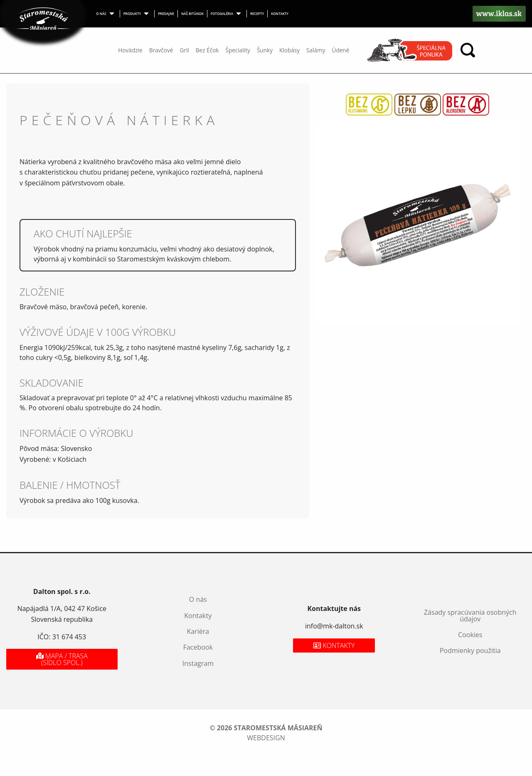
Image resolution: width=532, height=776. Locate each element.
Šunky (265, 50)
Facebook (198, 647)
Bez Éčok (207, 50)
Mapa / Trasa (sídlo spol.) (62, 659)
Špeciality (238, 50)
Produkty (132, 14)
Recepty (257, 14)
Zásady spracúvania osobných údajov (470, 616)
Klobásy (289, 50)
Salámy (316, 50)
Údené (340, 50)
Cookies (470, 635)
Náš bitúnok (192, 14)
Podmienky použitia (470, 650)
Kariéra (198, 631)
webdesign (266, 738)
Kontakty (280, 14)
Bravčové (161, 50)
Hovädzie (130, 50)
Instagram (198, 663)
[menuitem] (106, 14)
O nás (101, 14)
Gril (184, 50)
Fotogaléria (222, 14)
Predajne (166, 14)
